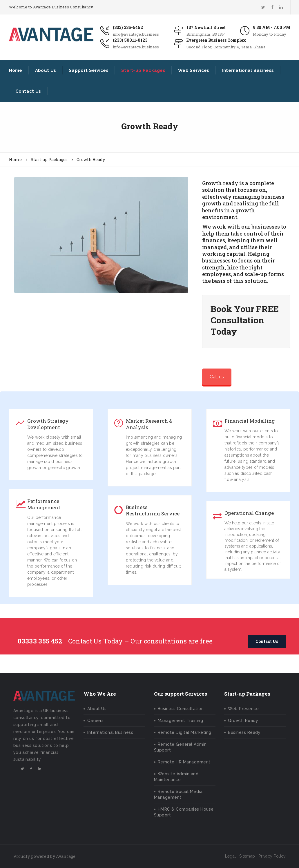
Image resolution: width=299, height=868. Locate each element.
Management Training (181, 721)
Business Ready (244, 732)
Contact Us (28, 91)
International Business (248, 70)
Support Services (89, 70)
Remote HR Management (184, 762)
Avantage (66, 856)
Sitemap (247, 856)
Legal (231, 856)
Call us (217, 377)
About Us (46, 70)
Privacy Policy (272, 856)
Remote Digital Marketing (185, 732)
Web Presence (243, 709)
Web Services (194, 70)
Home (16, 70)
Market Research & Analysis (149, 424)
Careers (96, 721)
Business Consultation (181, 709)
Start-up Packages (143, 70)
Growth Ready (243, 721)
